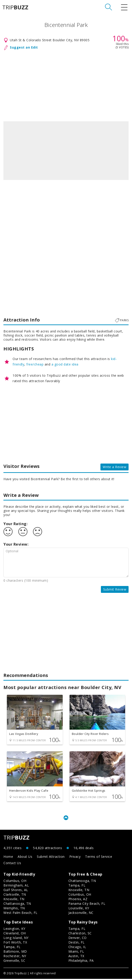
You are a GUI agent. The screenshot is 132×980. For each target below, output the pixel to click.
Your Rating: (15, 524)
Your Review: (16, 544)
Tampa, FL (77, 886)
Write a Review (114, 467)
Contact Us (12, 864)
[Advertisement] (66, 85)
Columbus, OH (15, 882)
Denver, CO (78, 939)
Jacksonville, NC (81, 914)
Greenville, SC (14, 962)
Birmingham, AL (16, 886)
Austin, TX (76, 957)
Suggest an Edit (24, 47)
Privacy (75, 858)
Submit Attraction (51, 858)
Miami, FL (76, 953)
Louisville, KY (79, 909)
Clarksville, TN (15, 896)
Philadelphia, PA (81, 962)
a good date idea (65, 364)
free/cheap (35, 364)
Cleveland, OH (15, 934)
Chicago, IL (77, 948)
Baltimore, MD (15, 953)
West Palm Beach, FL (20, 914)
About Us (25, 858)
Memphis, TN (14, 909)
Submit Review (115, 589)
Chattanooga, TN (17, 905)
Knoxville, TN (14, 900)
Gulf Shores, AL (16, 891)
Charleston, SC (80, 934)
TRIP (15, 7)
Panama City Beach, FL (87, 905)
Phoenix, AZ (78, 900)
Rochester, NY (15, 957)
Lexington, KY (14, 930)
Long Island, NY (16, 939)
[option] (66, 151)
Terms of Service (99, 858)
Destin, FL (77, 943)
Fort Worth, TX (15, 943)
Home (8, 858)
